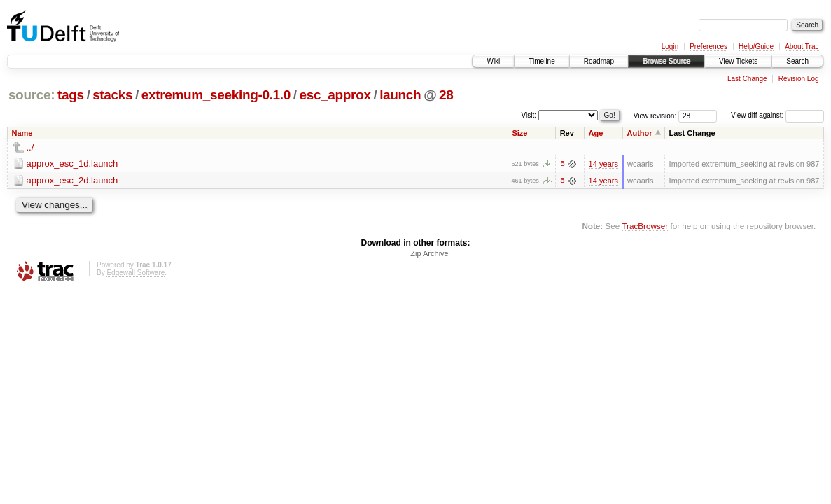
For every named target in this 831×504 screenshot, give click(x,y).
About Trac (802, 47)
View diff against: (777, 115)
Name (22, 133)
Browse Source (666, 61)
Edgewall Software (135, 273)
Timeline (542, 61)
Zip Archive (429, 254)
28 (446, 95)
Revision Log (799, 79)
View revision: (655, 115)
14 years (603, 164)
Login (670, 47)
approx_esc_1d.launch (72, 163)
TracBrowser (645, 226)
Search (797, 61)
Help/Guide (756, 47)
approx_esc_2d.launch (72, 180)
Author (640, 133)
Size (519, 133)
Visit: (529, 114)
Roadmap (599, 61)
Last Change (747, 79)
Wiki (493, 61)
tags (71, 95)
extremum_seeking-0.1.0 (216, 95)
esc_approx (335, 95)
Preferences (708, 47)
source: (32, 95)
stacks (112, 95)
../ (30, 147)
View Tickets (738, 61)
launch (400, 95)
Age (596, 133)
